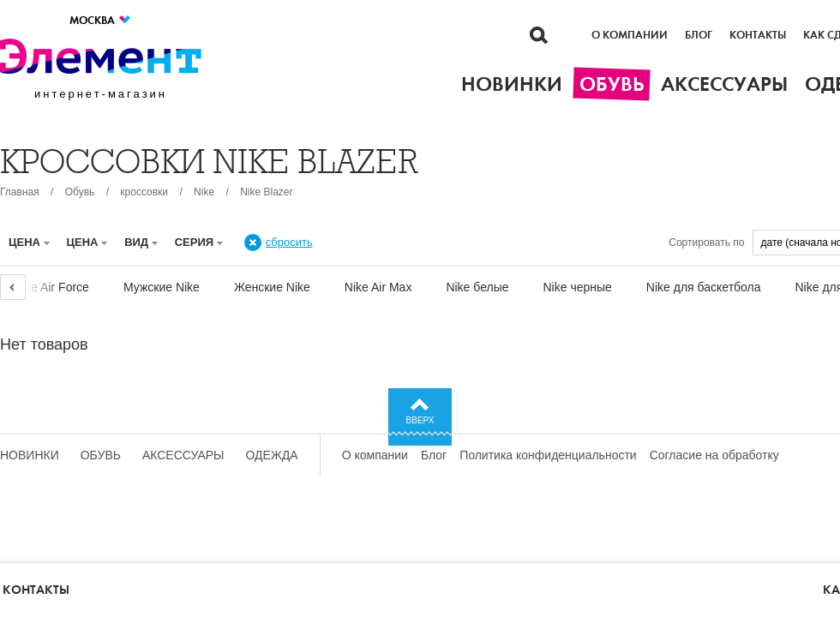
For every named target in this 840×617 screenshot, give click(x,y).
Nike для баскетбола (704, 287)
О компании (630, 35)
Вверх (420, 420)
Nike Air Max (378, 287)
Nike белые (477, 287)
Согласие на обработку (714, 455)
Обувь (80, 192)
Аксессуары (183, 455)
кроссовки (144, 192)
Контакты (758, 35)
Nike (204, 192)
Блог (699, 35)
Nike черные (578, 287)
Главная (20, 192)
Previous (13, 287)
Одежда (272, 455)
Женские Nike (272, 287)
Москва (101, 20)
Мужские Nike (162, 287)
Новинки (30, 455)
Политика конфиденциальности (548, 455)
